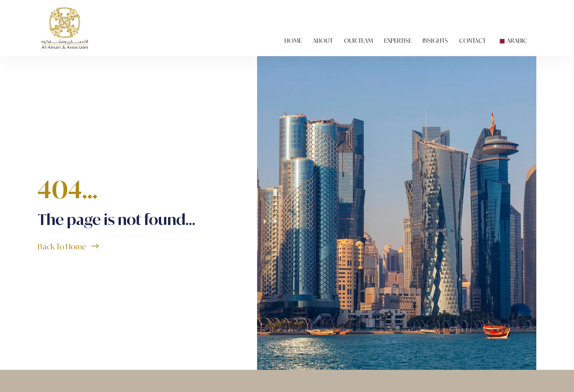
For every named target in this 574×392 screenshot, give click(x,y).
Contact (472, 40)
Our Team (358, 40)
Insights (435, 40)
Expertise (398, 40)
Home (293, 40)
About (323, 40)
